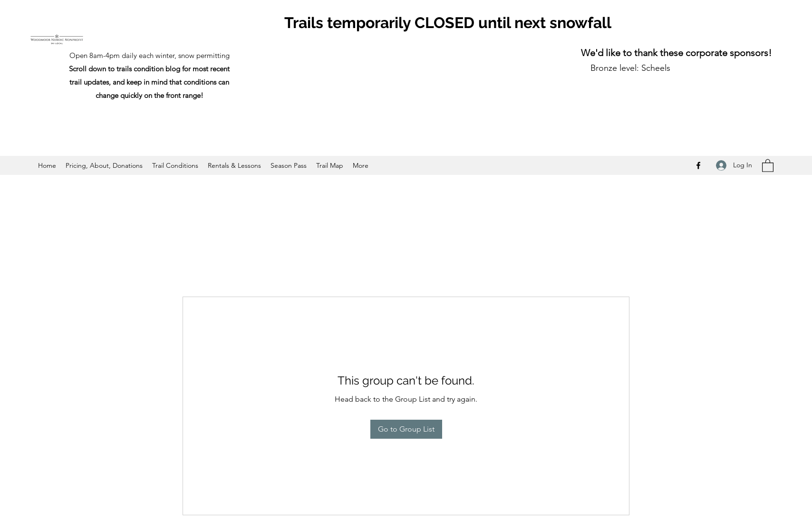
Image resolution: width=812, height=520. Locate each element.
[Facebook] (698, 165)
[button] (768, 165)
